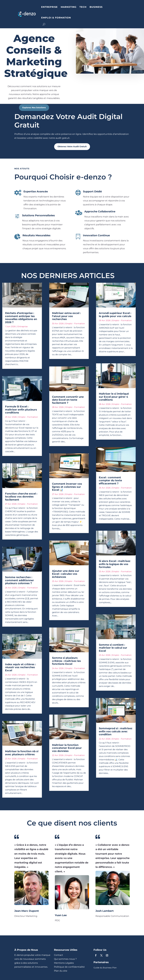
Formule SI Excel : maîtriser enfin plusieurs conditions (21, 410)
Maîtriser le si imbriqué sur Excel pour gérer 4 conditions (114, 397)
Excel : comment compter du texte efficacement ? (110, 481)
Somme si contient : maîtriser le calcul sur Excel (113, 648)
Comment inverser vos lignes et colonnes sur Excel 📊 (67, 487)
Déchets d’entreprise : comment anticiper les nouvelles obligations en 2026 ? (21, 318)
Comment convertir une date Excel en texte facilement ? (68, 400)
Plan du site (61, 971)
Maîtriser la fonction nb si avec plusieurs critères (22, 753)
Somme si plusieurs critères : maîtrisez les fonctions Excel (66, 661)
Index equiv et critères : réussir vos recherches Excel (20, 667)
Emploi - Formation (28, 417)
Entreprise (22, 326)
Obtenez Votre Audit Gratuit (72, 146)
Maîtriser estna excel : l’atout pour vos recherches (66, 316)
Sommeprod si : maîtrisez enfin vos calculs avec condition (116, 731)
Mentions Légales (64, 963)
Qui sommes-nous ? (65, 959)
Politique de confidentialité (69, 967)
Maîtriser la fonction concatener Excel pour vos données (67, 748)
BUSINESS (96, 7)
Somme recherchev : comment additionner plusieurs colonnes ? (19, 580)
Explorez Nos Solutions (34, 108)
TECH (83, 7)
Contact (58, 955)
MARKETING (69, 7)
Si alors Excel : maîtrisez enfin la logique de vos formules (115, 564)
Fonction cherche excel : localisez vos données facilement (21, 497)
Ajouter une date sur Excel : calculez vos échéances (66, 574)
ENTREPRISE (49, 7)
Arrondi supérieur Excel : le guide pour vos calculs (115, 315)
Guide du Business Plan (105, 968)
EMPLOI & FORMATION (56, 18)
